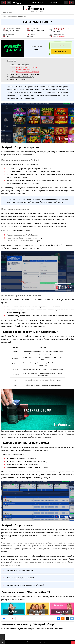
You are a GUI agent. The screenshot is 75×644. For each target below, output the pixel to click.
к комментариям (61, 38)
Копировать (61, 53)
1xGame (3, 18)
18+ (71, 3)
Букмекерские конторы (12, 18)
